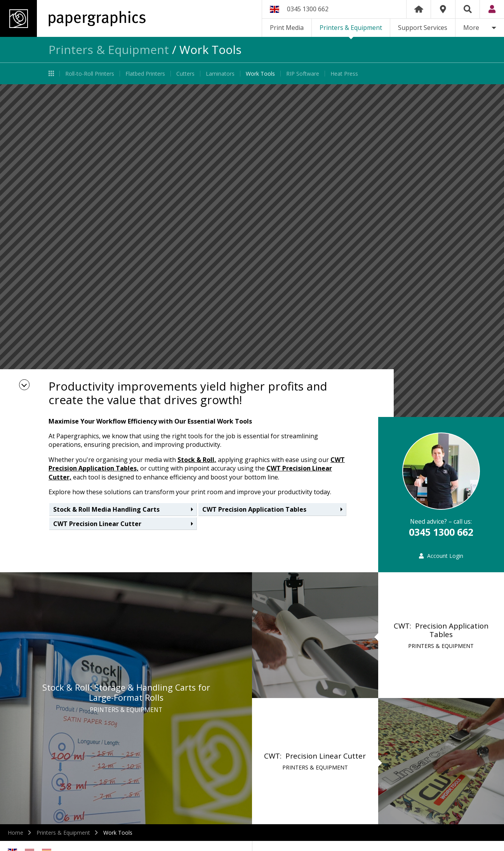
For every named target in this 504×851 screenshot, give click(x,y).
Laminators (220, 74)
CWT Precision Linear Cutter (97, 524)
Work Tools (260, 74)
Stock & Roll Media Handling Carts (106, 509)
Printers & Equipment (351, 28)
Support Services (423, 28)
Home (419, 9)
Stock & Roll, (197, 460)
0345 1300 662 (308, 9)
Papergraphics (73, 18)
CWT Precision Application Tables (254, 509)
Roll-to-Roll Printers (90, 74)
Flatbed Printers (145, 74)
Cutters (185, 74)
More (471, 28)
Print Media (287, 28)
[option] (252, 251)
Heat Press (344, 74)
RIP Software (303, 74)
